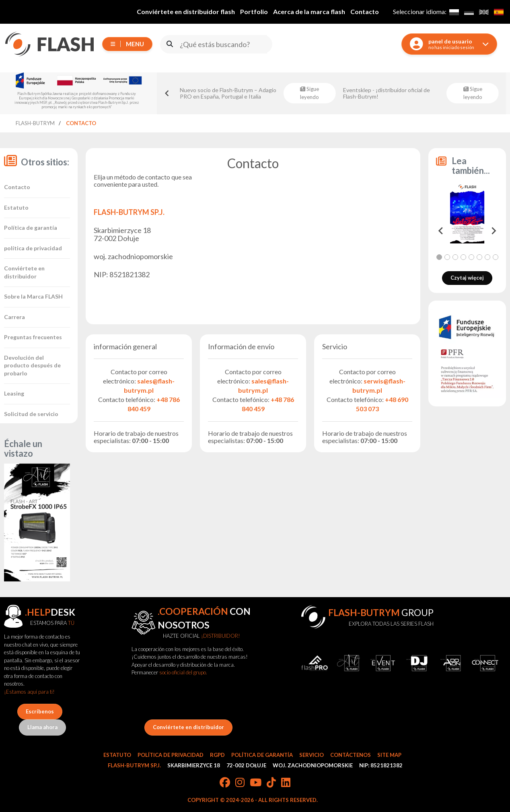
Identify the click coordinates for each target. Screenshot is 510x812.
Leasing (14, 393)
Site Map (389, 755)
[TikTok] (271, 783)
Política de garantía (31, 228)
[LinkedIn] (286, 783)
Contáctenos (351, 755)
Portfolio (254, 11)
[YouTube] (256, 783)
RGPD (217, 755)
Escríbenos (40, 711)
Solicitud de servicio (31, 414)
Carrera (14, 317)
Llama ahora (42, 727)
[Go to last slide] (167, 93)
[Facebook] (225, 783)
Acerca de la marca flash (309, 11)
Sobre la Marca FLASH (33, 296)
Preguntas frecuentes (33, 337)
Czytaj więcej (467, 278)
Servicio (312, 755)
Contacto (365, 11)
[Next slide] (493, 231)
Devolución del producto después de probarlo (32, 365)
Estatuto (16, 207)
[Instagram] (240, 783)
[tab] (439, 257)
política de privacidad (33, 248)
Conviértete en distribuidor (188, 727)
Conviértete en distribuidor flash (186, 11)
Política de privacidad (171, 755)
